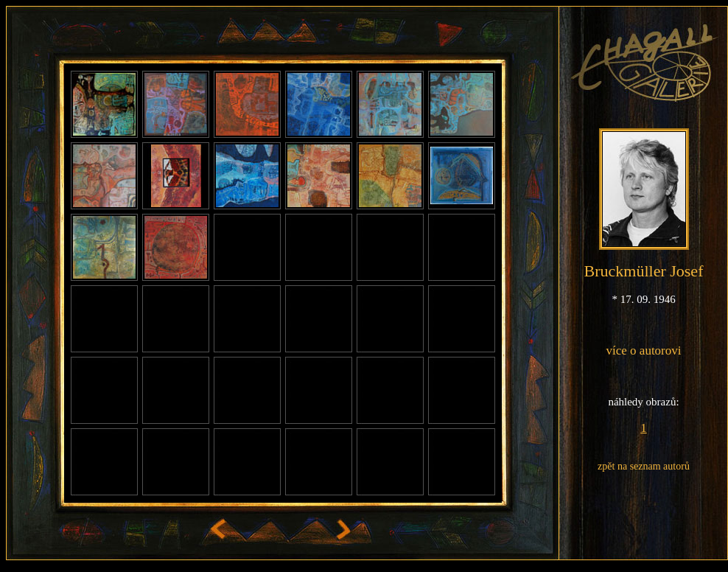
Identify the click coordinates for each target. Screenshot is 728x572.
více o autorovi (644, 350)
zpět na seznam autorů (644, 466)
